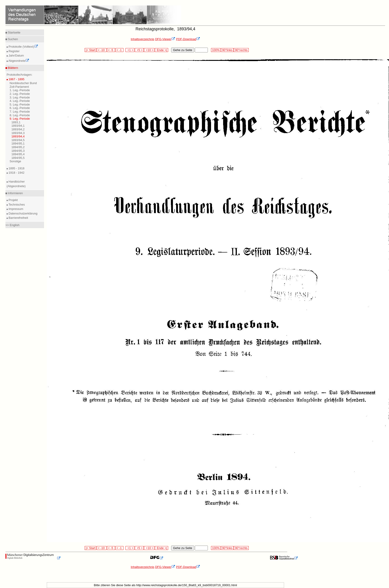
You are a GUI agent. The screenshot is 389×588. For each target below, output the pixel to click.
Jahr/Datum (16, 55)
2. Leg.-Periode (20, 94)
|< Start (90, 50)
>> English (12, 225)
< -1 (120, 50)
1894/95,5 (18, 158)
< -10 (102, 50)
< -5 (111, 50)
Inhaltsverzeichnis (142, 39)
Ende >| (162, 50)
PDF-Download (188, 39)
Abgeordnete (18, 61)
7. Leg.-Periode (20, 112)
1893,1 (16, 122)
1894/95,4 (18, 154)
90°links (227, 50)
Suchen (13, 39)
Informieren (15, 193)
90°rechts (241, 50)
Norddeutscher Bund (23, 83)
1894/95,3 (18, 151)
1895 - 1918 (16, 168)
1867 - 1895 (16, 79)
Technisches (16, 205)
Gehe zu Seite (183, 50)
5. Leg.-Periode (20, 104)
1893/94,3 (18, 133)
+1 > (130, 50)
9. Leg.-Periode (20, 119)
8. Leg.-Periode (20, 115)
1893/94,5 (18, 140)
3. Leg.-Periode (20, 97)
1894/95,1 (18, 143)
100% (216, 50)
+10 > (149, 50)
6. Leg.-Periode (20, 108)
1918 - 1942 (16, 173)
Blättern (13, 68)
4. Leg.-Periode (20, 101)
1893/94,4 (18, 136)
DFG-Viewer (165, 39)
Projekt (13, 200)
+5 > (139, 50)
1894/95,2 (18, 147)
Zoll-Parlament (19, 87)
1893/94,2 (18, 129)
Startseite (14, 32)
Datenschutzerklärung (23, 213)
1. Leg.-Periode (20, 90)
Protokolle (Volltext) (23, 47)
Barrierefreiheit (18, 218)
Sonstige (15, 161)
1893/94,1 (18, 126)
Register (14, 51)
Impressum (16, 209)
